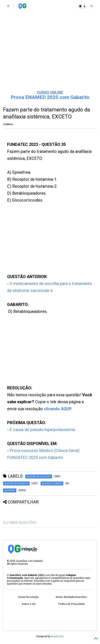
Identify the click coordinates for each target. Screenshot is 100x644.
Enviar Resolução (29, 597)
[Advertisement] (50, 55)
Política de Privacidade (71, 604)
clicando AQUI (57, 409)
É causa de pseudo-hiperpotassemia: (43, 430)
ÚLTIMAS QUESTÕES (20, 523)
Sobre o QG (29, 604)
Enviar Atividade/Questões (71, 597)
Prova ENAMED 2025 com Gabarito (50, 97)
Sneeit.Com (57, 636)
